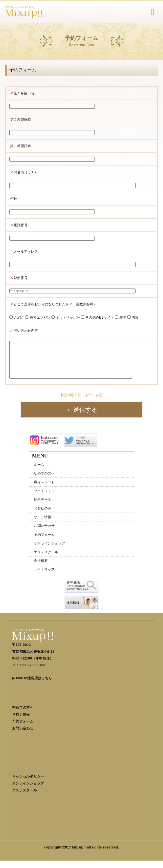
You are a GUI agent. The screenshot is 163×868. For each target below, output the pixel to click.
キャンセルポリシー (28, 784)
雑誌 (121, 317)
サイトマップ (44, 577)
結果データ (43, 507)
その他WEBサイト (97, 317)
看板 (133, 317)
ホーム (39, 472)
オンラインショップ (49, 551)
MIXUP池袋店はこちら (34, 685)
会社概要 (41, 568)
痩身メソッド (44, 489)
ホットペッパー (66, 317)
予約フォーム (44, 542)
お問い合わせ (44, 533)
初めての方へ (44, 481)
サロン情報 (43, 524)
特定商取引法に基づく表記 (81, 402)
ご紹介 (17, 317)
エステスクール (46, 559)
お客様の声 (43, 516)
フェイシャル (44, 498)
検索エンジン (38, 317)
